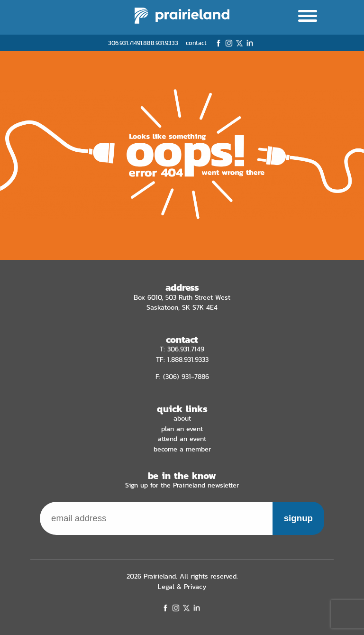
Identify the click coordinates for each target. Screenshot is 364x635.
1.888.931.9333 (159, 43)
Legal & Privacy (182, 587)
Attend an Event (182, 439)
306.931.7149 (124, 43)
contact (196, 43)
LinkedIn (250, 43)
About (182, 418)
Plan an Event (182, 429)
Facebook (218, 43)
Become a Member (182, 449)
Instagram (229, 43)
